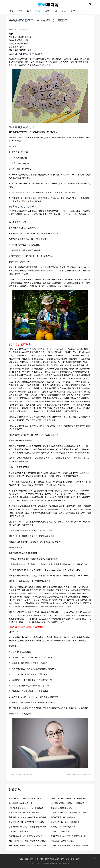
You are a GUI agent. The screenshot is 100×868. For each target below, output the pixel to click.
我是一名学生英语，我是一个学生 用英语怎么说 (28, 841)
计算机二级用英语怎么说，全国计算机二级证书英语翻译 (69, 846)
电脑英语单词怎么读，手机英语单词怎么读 (26, 836)
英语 (38, 11)
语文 (20, 11)
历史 (73, 11)
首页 (12, 11)
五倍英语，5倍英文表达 (60, 831)
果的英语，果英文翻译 (24, 775)
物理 (47, 11)
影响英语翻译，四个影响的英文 (63, 817)
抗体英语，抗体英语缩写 (19, 831)
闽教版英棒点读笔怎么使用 (20, 50)
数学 (29, 11)
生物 (62, 859)
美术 (78, 859)
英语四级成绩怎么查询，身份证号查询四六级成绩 (27, 818)
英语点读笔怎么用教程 (18, 44)
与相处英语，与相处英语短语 (20, 803)
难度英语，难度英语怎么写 (61, 808)
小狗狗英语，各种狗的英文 (81, 775)
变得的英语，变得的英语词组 (62, 841)
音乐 (73, 859)
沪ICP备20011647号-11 (63, 863)
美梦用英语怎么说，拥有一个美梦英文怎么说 (68, 836)
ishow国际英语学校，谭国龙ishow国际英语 (68, 803)
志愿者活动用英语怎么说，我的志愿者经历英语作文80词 (27, 827)
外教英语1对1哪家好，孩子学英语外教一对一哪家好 (28, 846)
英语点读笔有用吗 (16, 47)
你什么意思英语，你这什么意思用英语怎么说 (68, 798)
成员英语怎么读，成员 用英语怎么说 (65, 822)
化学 (56, 11)
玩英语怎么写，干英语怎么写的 (63, 827)
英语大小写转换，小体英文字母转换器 (24, 813)
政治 (67, 859)
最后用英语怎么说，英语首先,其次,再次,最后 (26, 822)
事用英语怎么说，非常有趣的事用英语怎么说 (27, 798)
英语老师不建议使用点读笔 (20, 37)
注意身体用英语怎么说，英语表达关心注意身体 (69, 813)
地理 (64, 11)
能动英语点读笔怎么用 (18, 40)
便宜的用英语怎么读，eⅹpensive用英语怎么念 (27, 808)
